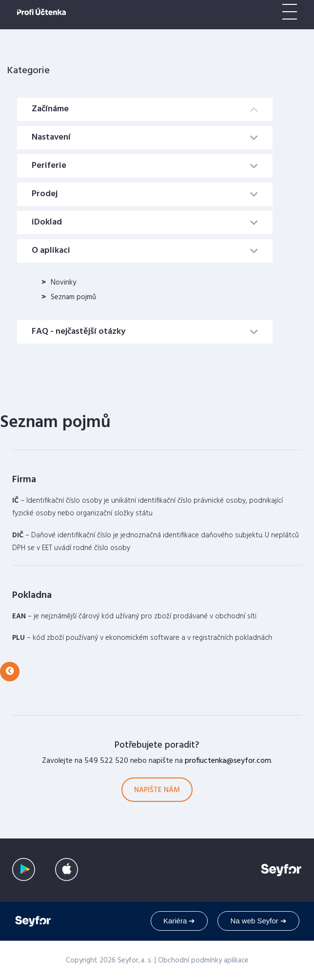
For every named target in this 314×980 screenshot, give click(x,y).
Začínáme (50, 109)
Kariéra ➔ (179, 921)
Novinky (63, 283)
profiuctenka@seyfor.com (228, 761)
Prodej (45, 194)
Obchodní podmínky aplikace (203, 960)
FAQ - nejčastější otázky (78, 332)
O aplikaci (51, 251)
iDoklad (47, 222)
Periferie (49, 166)
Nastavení (51, 137)
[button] (10, 672)
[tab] (145, 109)
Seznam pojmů (73, 297)
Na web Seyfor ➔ (258, 921)
